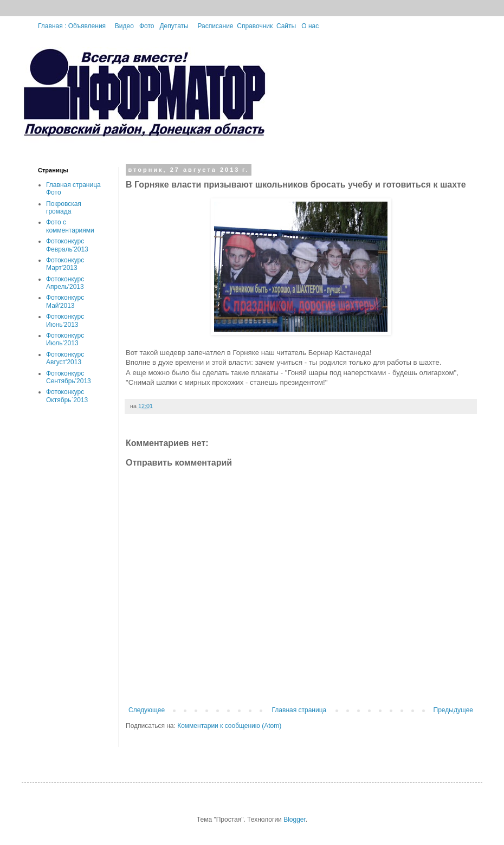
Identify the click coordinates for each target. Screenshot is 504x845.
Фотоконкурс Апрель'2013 (65, 283)
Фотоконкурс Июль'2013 (65, 339)
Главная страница (299, 710)
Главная (53, 26)
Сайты (286, 26)
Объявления (87, 26)
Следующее (147, 710)
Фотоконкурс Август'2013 (65, 358)
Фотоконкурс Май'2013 (65, 301)
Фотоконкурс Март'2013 (65, 264)
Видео (124, 26)
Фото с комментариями (70, 226)
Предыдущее (453, 710)
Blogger (295, 820)
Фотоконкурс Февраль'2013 (67, 245)
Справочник (255, 26)
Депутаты (174, 26)
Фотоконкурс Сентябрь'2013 (69, 377)
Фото (147, 26)
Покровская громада (64, 208)
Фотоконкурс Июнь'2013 (65, 320)
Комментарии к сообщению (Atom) (229, 726)
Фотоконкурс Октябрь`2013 (67, 396)
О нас (310, 26)
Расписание (215, 26)
